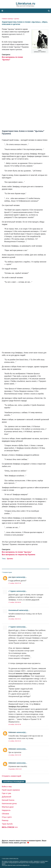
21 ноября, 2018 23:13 (15, 741)
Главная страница (7, 19)
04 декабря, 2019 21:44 (15, 769)
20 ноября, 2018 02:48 (15, 724)
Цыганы (17, 19)
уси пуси (12, 577)
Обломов (5, 814)
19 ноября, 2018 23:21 (15, 619)
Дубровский (6, 797)
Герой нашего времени (11, 790)
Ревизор (5, 820)
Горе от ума (6, 793)
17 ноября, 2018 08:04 (15, 602)
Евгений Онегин (8, 800)
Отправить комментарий (11, 776)
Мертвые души (8, 807)
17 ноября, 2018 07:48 (15, 583)
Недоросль (6, 810)
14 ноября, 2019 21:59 (15, 755)
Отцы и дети (7, 817)
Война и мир (7, 787)
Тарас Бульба (7, 824)
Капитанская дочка (9, 804)
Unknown (12, 732)
